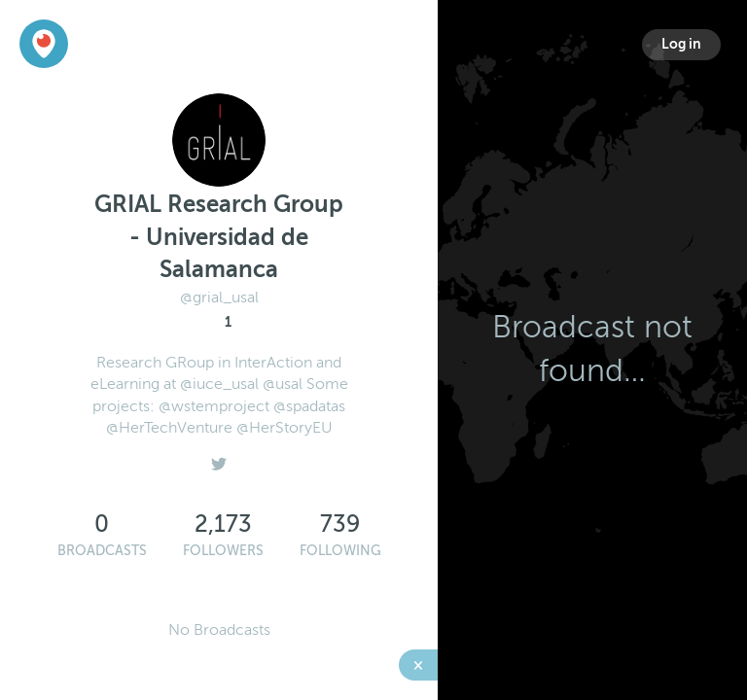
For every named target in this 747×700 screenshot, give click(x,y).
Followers (223, 551)
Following (340, 551)
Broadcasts (102, 551)
